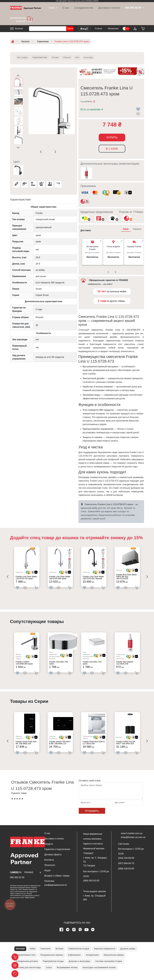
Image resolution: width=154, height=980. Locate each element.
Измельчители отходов (79, 954)
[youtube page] (86, 935)
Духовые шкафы (128, 954)
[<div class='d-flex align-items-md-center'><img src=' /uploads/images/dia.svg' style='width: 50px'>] (37, 573)
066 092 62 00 (17, 883)
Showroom (113, 29)
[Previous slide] (42, 152)
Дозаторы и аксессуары (79, 967)
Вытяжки (60, 954)
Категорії (20, 954)
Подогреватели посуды (53, 967)
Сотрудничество (84, 8)
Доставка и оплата (109, 8)
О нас (66, 8)
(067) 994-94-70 (126, 869)
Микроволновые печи (26, 961)
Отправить (92, 817)
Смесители (46, 954)
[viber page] (80, 935)
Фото (85, 57)
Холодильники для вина (27, 967)
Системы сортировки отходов (109, 967)
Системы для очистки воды (28, 973)
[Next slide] (55, 152)
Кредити (49, 850)
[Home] (26, 8)
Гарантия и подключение (57, 855)
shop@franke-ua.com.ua (133, 843)
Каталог (19, 29)
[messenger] (93, 935)
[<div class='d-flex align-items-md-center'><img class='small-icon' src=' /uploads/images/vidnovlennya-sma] (128, 193)
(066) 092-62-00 (91, 886)
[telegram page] (68, 935)
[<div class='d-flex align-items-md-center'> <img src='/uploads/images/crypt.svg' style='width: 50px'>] (31, 573)
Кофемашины (74, 961)
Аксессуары (99, 57)
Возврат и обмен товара (57, 882)
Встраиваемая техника (67, 973)
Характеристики (42, 57)
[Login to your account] (135, 29)
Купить (112, 137)
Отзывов (59, 57)
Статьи (98, 29)
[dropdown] (52, 8)
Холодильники (92, 961)
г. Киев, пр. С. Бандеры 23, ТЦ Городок (95, 867)
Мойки (32, 954)
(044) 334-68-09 (126, 864)
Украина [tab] (137, 229)
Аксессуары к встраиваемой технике (99, 973)
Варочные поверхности (105, 954)
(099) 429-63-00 (126, 874)
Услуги (49, 973)
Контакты (49, 866)
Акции (48, 876)
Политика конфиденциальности (56, 889)
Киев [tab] (126, 229)
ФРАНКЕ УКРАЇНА (92, 1)
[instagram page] (74, 935)
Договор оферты (53, 860)
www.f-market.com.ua (132, 839)
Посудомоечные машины (52, 961)
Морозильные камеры (114, 961)
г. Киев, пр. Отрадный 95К (94, 903)
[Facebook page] (61, 935)
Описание (73, 57)
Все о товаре (24, 57)
